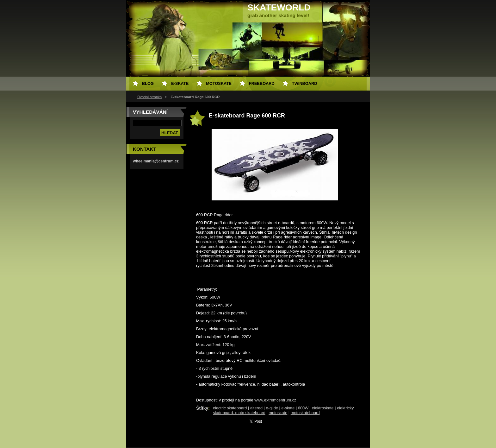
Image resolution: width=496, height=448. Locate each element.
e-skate (288, 408)
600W (303, 408)
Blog (148, 83)
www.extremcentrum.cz (275, 400)
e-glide (272, 408)
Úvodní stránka (149, 97)
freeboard (262, 83)
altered (256, 408)
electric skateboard (230, 408)
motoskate (278, 413)
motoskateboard (305, 413)
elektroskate (323, 408)
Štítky (202, 408)
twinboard (305, 83)
